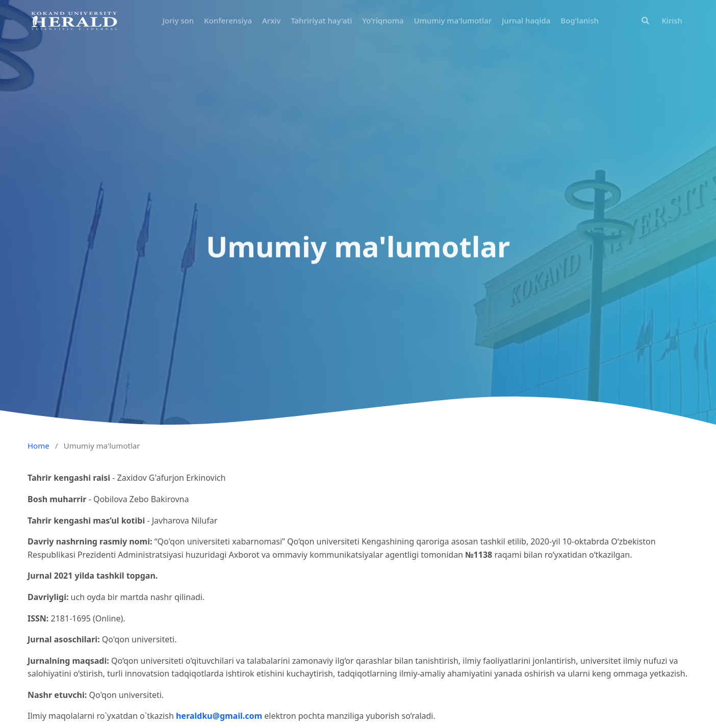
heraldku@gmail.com (219, 716)
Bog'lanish (580, 20)
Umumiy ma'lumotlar (453, 20)
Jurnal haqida (526, 20)
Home (39, 446)
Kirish (672, 20)
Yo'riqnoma (383, 20)
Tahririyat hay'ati (321, 20)
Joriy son (178, 20)
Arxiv (271, 20)
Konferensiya (228, 20)
